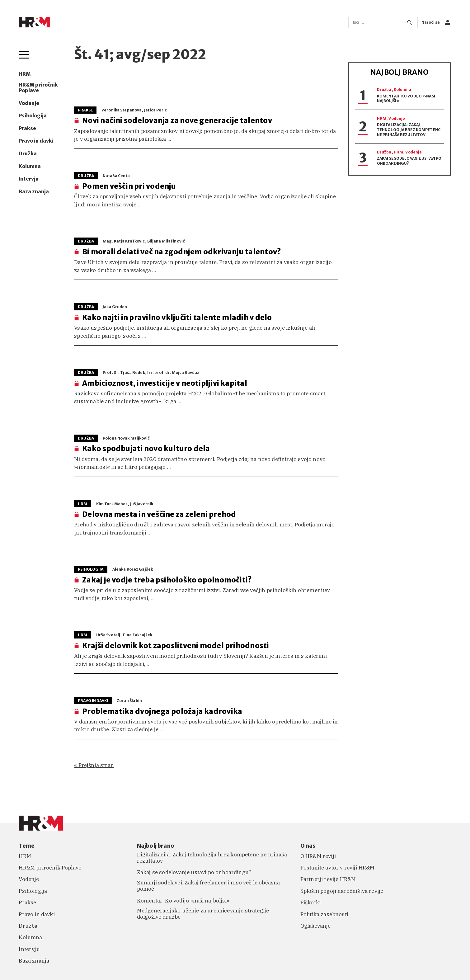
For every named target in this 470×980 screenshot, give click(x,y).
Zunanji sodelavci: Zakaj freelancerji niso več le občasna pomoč (209, 886)
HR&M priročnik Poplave (38, 88)
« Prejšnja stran (94, 765)
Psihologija (33, 116)
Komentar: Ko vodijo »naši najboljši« (183, 901)
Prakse (27, 129)
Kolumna (30, 167)
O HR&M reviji (318, 856)
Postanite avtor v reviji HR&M (338, 868)
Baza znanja (34, 192)
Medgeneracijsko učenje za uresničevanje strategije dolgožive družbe (203, 914)
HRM (25, 74)
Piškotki (310, 902)
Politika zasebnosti (324, 914)
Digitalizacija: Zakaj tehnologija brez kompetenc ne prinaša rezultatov (409, 130)
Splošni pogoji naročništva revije (342, 891)
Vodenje (29, 103)
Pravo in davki (36, 141)
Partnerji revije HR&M (328, 879)
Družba (28, 154)
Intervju (29, 179)
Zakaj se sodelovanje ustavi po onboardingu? (194, 872)
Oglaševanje (316, 926)
